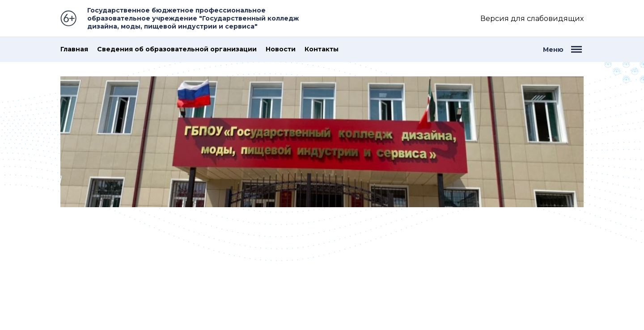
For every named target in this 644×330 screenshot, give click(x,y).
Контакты (322, 49)
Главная (74, 49)
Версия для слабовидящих (532, 19)
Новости (281, 49)
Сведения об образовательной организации (177, 49)
